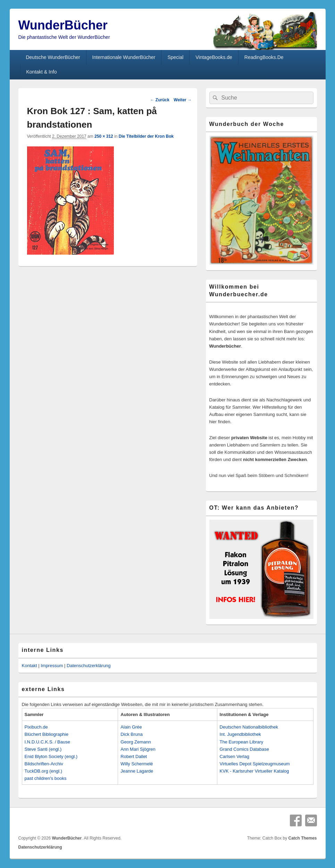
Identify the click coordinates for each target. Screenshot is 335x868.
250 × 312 (104, 136)
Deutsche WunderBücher (53, 57)
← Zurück (160, 100)
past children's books (46, 778)
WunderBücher (63, 25)
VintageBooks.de (214, 57)
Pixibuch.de (36, 727)
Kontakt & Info (41, 72)
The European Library (242, 742)
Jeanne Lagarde (137, 771)
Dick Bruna (132, 734)
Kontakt (30, 666)
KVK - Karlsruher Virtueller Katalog (254, 771)
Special (175, 57)
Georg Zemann (136, 742)
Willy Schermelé (137, 764)
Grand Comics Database (244, 749)
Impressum (52, 666)
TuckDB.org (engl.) (44, 771)
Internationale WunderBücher (124, 57)
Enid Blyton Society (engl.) (51, 756)
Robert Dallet (134, 756)
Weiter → (183, 100)
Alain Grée (131, 727)
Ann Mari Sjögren (138, 749)
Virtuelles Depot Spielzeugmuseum (255, 764)
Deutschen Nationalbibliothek (249, 727)
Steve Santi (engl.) (43, 749)
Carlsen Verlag (234, 756)
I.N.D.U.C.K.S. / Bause (48, 742)
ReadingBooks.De (264, 57)
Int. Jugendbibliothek (240, 734)
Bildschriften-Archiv (44, 764)
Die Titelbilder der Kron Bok (146, 136)
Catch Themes (302, 838)
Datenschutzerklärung (89, 666)
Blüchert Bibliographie (47, 734)
